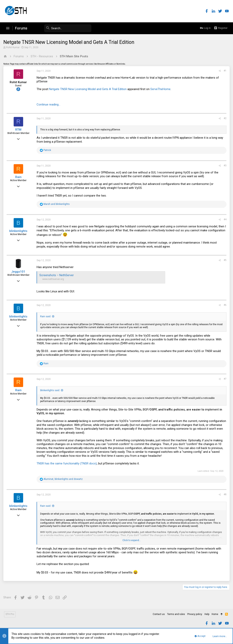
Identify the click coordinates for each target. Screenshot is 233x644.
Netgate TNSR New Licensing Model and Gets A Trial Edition (88, 89)
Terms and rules (176, 614)
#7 (224, 379)
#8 (224, 494)
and (57, 204)
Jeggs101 (19, 272)
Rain (19, 177)
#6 (224, 305)
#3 (224, 166)
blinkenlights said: (51, 390)
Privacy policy (195, 614)
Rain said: (46, 316)
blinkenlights (19, 231)
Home (215, 614)
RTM (19, 130)
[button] (8, 28)
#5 (224, 260)
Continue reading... (49, 105)
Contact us (159, 614)
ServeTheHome (161, 89)
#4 (224, 219)
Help (207, 614)
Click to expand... (132, 540)
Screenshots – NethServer (57, 275)
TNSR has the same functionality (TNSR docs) (67, 463)
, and (64, 479)
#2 (224, 118)
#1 (224, 71)
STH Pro (10, 614)
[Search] (62, 28)
